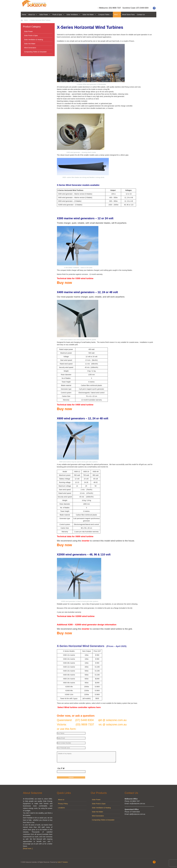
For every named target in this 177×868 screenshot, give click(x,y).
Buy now (64, 283)
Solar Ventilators (73, 15)
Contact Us (141, 15)
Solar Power (45, 15)
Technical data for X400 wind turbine (75, 405)
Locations (61, 808)
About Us (33, 15)
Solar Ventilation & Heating (34, 40)
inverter (86, 541)
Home (24, 15)
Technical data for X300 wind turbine (75, 278)
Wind (117, 15)
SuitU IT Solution (63, 862)
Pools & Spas (58, 15)
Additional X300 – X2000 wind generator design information (87, 625)
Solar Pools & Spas (31, 36)
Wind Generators (30, 48)
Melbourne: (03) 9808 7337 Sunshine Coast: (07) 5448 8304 (124, 8)
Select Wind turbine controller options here (79, 707)
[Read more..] (28, 848)
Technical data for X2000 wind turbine (76, 616)
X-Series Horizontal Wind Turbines (40, 20)
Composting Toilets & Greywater (35, 52)
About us (61, 800)
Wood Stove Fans (128, 15)
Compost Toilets (105, 15)
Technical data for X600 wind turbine (75, 536)
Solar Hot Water (89, 15)
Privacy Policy (63, 804)
